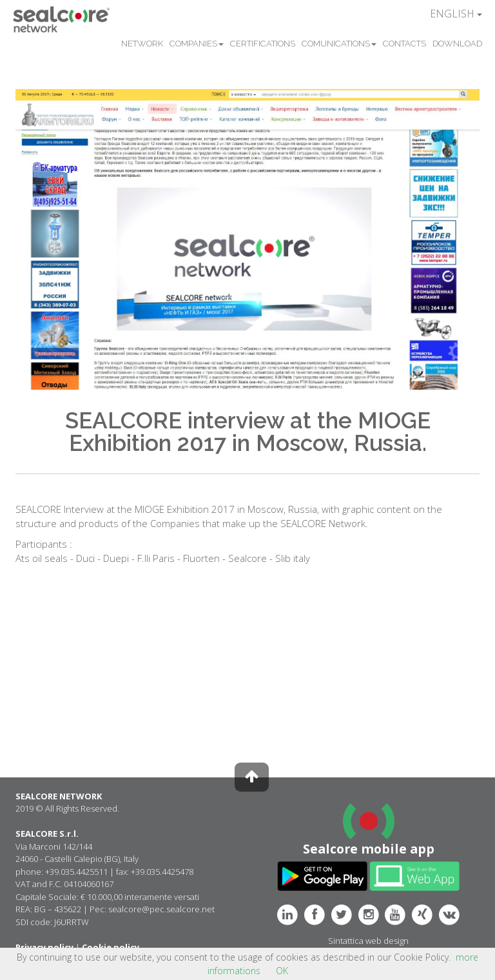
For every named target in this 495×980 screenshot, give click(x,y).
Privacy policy (44, 947)
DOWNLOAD (457, 44)
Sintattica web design (368, 941)
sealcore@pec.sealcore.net (161, 909)
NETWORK (142, 44)
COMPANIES (197, 44)
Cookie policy (111, 947)
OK (282, 971)
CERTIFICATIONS (263, 44)
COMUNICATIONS (339, 44)
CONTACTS (404, 44)
